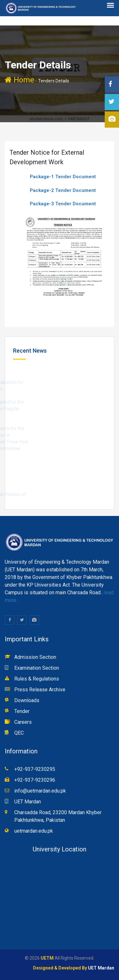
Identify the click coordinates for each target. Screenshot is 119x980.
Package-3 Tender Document (63, 204)
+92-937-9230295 (35, 769)
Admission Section (35, 657)
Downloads (27, 700)
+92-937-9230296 (35, 780)
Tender (22, 711)
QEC (19, 733)
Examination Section (37, 668)
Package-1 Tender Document (63, 177)
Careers (23, 722)
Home (20, 80)
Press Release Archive (40, 690)
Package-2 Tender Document (63, 190)
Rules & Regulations (37, 679)
